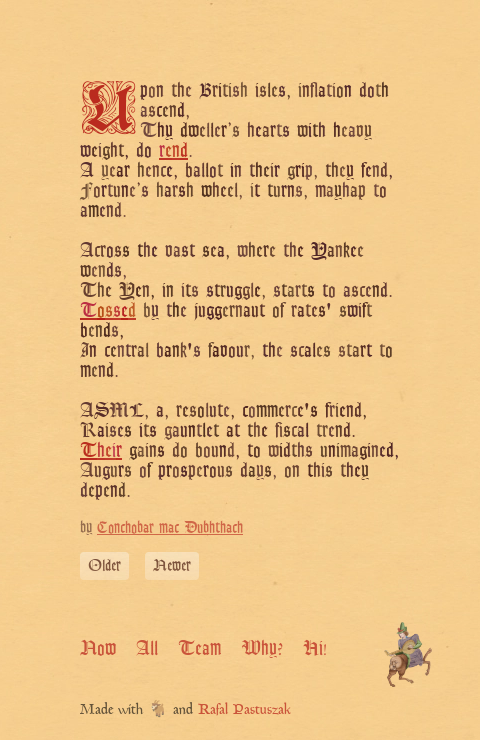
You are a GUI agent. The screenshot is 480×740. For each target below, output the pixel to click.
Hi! (315, 648)
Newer (172, 565)
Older (104, 565)
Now (98, 648)
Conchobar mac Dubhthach (170, 527)
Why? (262, 648)
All (147, 648)
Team (199, 648)
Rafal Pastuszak (244, 710)
